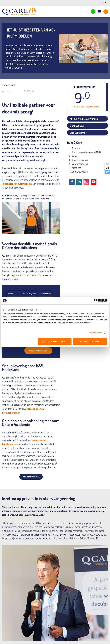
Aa (99, 3)
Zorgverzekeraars (80, 172)
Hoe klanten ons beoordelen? (87, 107)
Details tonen (96, 333)
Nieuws (75, 156)
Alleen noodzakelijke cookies (54, 341)
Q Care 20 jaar (77, 126)
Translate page (29, 91)
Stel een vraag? (78, 133)
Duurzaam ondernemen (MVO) (86, 152)
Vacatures (76, 168)
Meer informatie (31, 477)
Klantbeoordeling (80, 164)
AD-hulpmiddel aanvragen (84, 119)
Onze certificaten (80, 160)
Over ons (76, 148)
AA (106, 3)
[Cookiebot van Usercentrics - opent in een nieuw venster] (94, 301)
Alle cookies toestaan (90, 341)
